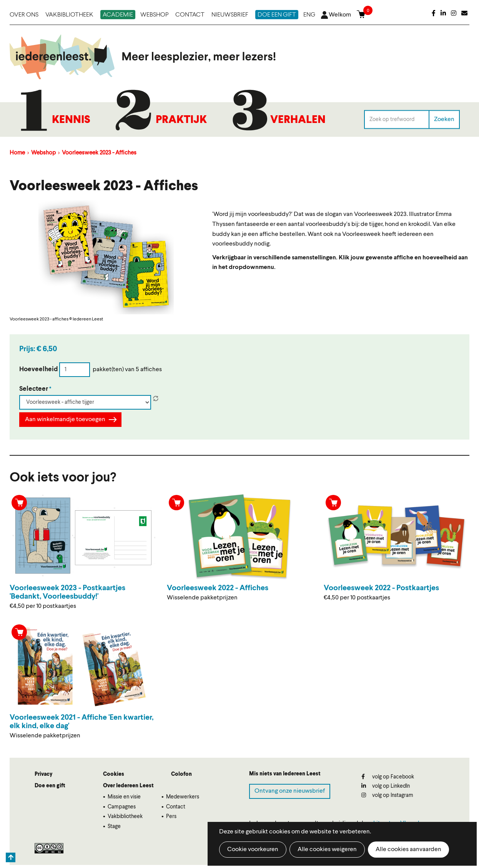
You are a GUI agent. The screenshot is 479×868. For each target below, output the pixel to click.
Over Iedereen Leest (128, 786)
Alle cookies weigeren (327, 850)
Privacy (43, 774)
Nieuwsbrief (230, 15)
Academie (118, 15)
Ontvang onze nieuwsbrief (290, 791)
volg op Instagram (387, 795)
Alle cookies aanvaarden (408, 850)
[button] (106, 257)
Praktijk (181, 120)
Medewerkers (183, 797)
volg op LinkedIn (386, 786)
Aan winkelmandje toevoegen (65, 420)
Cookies (114, 774)
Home (17, 153)
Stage (114, 827)
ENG (309, 15)
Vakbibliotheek (69, 15)
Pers (171, 817)
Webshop (154, 15)
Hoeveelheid (39, 369)
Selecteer (34, 389)
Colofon (181, 774)
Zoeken (444, 119)
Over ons (24, 15)
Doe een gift (277, 15)
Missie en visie (124, 797)
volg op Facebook (388, 777)
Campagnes (122, 807)
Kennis (71, 120)
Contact (190, 15)
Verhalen (298, 120)
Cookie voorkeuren (253, 850)
